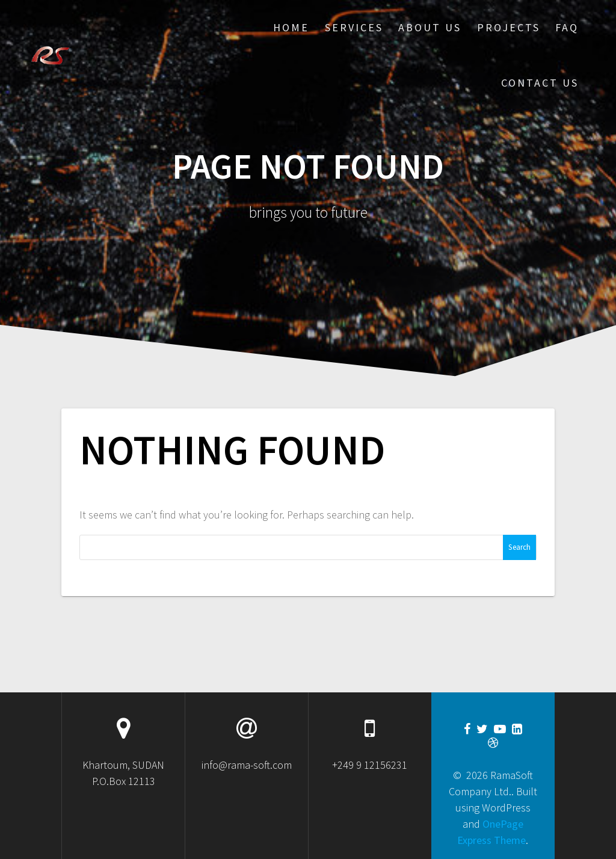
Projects (509, 27)
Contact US (540, 83)
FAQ (567, 27)
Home (291, 27)
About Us (430, 27)
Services (354, 27)
